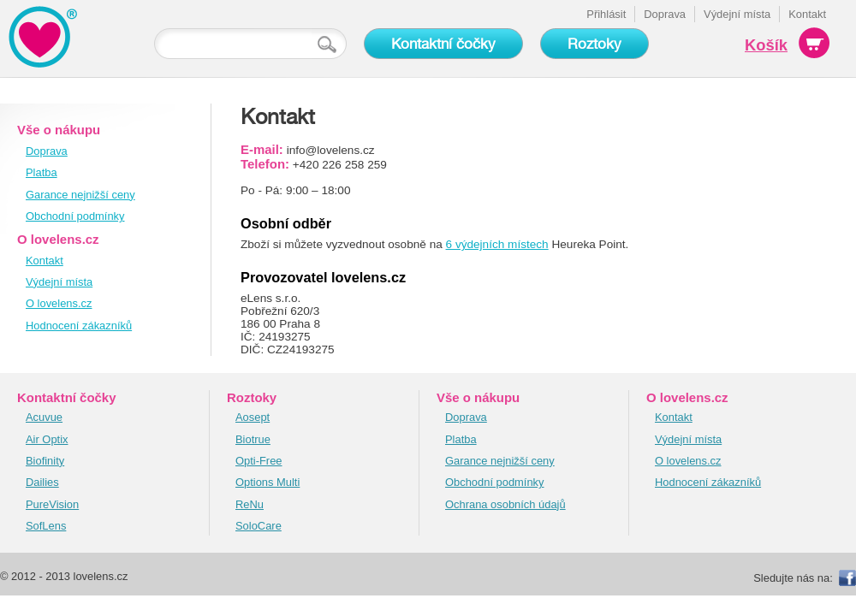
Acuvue (44, 417)
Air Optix (47, 439)
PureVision (52, 504)
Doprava (665, 14)
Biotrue (253, 439)
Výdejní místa (737, 14)
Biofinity (45, 461)
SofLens (46, 526)
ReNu (250, 504)
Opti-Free (259, 461)
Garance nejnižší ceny (80, 195)
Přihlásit (606, 14)
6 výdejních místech (497, 244)
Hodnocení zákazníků (79, 326)
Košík (766, 45)
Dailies (42, 482)
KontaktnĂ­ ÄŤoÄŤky (43, 36)
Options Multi (267, 482)
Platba (42, 172)
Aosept (253, 417)
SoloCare (259, 526)
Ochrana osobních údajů (505, 504)
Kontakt (807, 14)
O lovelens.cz (59, 303)
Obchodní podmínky (75, 216)
